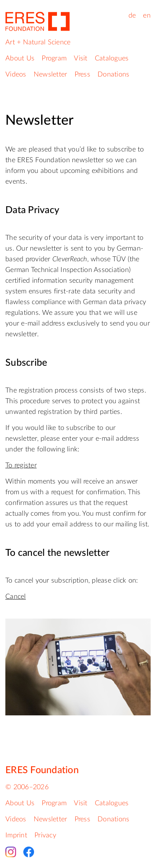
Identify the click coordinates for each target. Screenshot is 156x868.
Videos (16, 75)
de (132, 16)
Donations (113, 75)
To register (21, 466)
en (147, 16)
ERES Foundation (42, 770)
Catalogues (112, 59)
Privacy (45, 835)
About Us (20, 59)
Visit (80, 59)
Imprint (16, 835)
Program (54, 59)
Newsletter (50, 75)
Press (82, 75)
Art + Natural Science (38, 42)
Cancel (16, 597)
